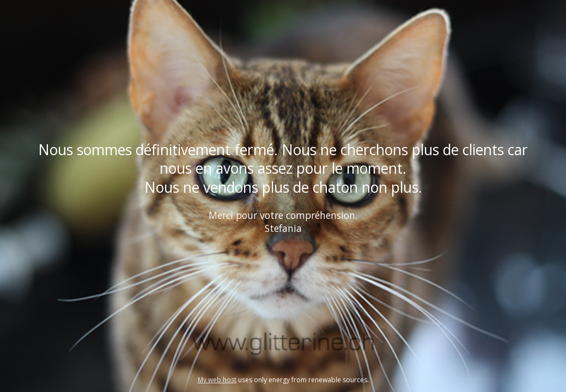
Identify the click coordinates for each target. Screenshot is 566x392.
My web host (217, 380)
